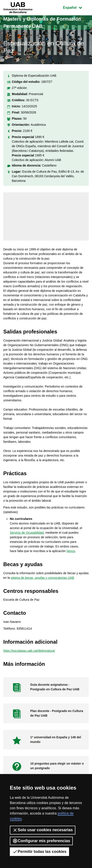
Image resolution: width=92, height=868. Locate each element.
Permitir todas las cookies (39, 852)
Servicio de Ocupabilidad (27, 533)
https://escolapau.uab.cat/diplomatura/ (29, 651)
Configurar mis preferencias (41, 841)
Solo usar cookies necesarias (43, 830)
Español (76, 7)
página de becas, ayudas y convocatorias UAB (42, 578)
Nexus (71, 551)
